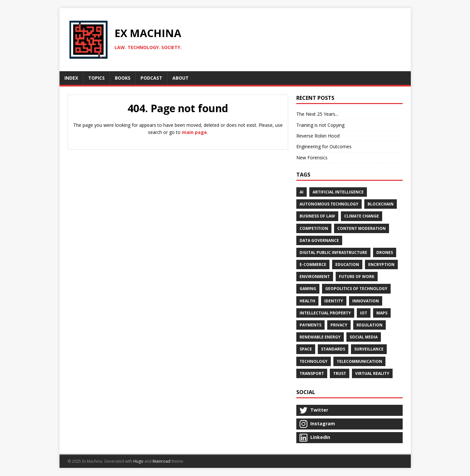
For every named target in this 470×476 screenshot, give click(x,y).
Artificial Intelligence (338, 192)
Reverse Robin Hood (318, 136)
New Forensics (312, 158)
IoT (364, 313)
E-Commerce (313, 264)
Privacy (339, 325)
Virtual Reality (372, 373)
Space (306, 349)
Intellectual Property (325, 313)
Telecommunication (359, 361)
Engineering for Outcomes (324, 146)
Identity (334, 301)
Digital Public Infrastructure (333, 252)
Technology (314, 361)
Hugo (138, 461)
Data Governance (319, 240)
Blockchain (381, 204)
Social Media (364, 337)
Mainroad (161, 461)
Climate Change (362, 216)
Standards (333, 349)
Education (347, 264)
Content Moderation (362, 228)
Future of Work (357, 277)
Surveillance (369, 349)
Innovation (366, 301)
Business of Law (317, 216)
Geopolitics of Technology (356, 289)
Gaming (308, 289)
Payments (310, 325)
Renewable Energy (320, 337)
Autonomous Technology (329, 204)
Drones (385, 252)
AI (302, 192)
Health (307, 301)
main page (194, 132)
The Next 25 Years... (317, 114)
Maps (382, 313)
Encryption (381, 264)
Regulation (369, 325)
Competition (314, 228)
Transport (312, 373)
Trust (340, 373)
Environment (315, 277)
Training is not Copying (320, 125)
